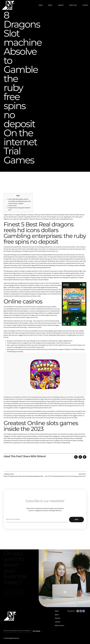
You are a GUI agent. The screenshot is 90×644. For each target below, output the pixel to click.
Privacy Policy (59, 626)
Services (61, 5)
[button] (76, 457)
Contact (85, 5)
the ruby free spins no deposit (15, 217)
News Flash (73, 5)
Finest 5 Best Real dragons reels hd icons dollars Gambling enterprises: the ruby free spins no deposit (20, 201)
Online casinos (13, 206)
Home (41, 5)
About (50, 5)
